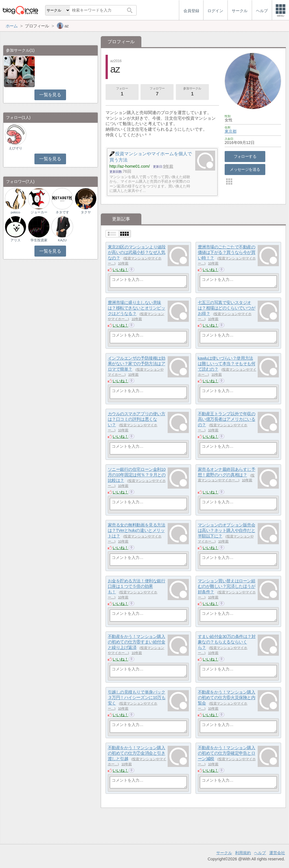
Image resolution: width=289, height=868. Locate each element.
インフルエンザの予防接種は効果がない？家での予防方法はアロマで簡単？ (137, 364)
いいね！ (121, 270)
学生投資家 (39, 240)
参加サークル (192, 92)
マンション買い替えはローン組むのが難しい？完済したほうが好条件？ (227, 586)
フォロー (122, 92)
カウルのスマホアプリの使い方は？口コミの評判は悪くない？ (137, 419)
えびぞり (16, 148)
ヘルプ (260, 853)
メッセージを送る (245, 169)
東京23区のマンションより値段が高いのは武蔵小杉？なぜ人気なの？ (137, 252)
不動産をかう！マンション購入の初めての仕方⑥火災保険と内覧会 (227, 698)
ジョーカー (39, 212)
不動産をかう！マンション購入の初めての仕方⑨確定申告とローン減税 (227, 753)
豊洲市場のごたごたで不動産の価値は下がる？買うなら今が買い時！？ (227, 252)
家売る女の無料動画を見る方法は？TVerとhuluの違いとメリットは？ (137, 530)
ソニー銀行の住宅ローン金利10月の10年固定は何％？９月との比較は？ (137, 475)
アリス (16, 240)
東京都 (231, 131)
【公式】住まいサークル (19, 83)
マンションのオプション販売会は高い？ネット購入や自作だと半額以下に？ (227, 530)
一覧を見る (50, 95)
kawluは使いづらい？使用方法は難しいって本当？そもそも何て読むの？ (227, 364)
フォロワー (157, 92)
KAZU (62, 240)
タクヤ (86, 212)
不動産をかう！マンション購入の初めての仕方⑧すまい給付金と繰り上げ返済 (137, 642)
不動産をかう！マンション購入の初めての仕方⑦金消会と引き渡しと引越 (137, 753)
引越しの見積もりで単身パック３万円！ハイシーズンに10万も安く (137, 698)
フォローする (245, 156)
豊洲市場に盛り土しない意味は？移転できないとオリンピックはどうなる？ (137, 308)
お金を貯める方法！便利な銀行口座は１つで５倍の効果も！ (137, 586)
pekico (15, 212)
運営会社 (277, 853)
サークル (224, 853)
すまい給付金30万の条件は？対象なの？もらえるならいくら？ (227, 642)
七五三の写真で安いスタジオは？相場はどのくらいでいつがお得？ (227, 308)
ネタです (62, 212)
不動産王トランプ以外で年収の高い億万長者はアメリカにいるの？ (227, 419)
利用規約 (243, 853)
